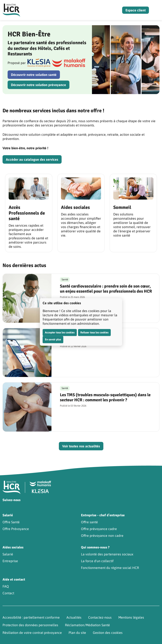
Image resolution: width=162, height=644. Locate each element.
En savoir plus (53, 339)
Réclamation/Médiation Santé (87, 625)
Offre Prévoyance (16, 529)
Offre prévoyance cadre (99, 529)
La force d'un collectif (97, 561)
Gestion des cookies (108, 633)
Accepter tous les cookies (60, 332)
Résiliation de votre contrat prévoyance (32, 633)
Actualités (74, 617)
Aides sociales (75, 207)
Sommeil (122, 207)
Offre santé (89, 522)
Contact (8, 593)
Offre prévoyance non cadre (102, 536)
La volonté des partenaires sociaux (107, 554)
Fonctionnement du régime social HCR (110, 568)
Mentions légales (131, 617)
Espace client (136, 10)
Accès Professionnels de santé (27, 213)
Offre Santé (11, 522)
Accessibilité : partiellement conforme (31, 617)
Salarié (8, 554)
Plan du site (77, 633)
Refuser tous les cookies (94, 332)
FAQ (6, 586)
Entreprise (10, 561)
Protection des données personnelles (30, 625)
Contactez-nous (100, 617)
